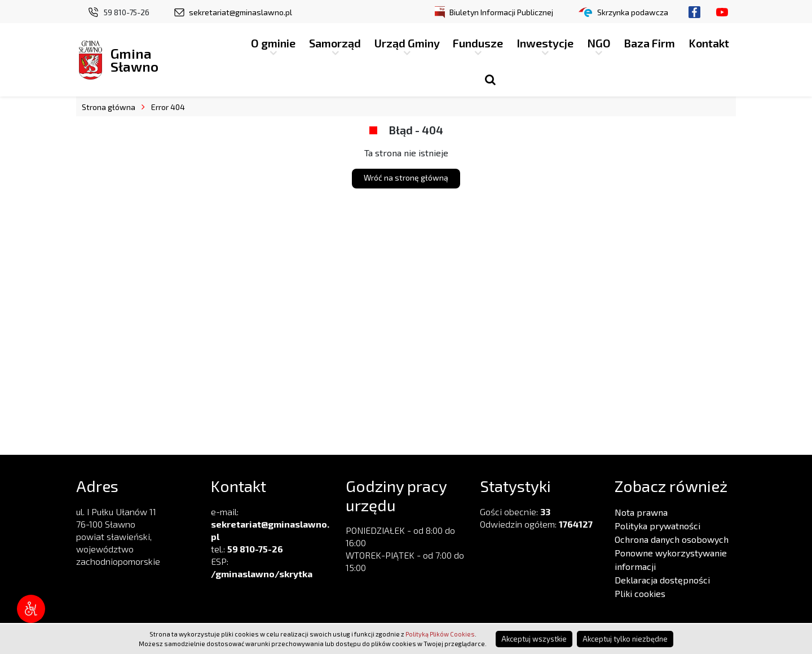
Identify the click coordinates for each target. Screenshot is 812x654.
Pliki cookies (640, 593)
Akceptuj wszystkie (534, 639)
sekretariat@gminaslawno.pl (240, 12)
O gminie (273, 43)
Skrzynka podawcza (633, 12)
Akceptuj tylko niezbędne (625, 639)
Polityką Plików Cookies (440, 634)
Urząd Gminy (407, 43)
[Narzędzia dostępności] (31, 609)
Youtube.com (722, 12)
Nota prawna (641, 512)
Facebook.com (694, 12)
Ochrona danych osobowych (672, 539)
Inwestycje (545, 43)
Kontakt (709, 43)
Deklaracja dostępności (662, 580)
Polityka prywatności (657, 526)
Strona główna (109, 107)
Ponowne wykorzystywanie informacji (671, 559)
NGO (599, 43)
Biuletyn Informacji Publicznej (501, 12)
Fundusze (478, 43)
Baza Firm (649, 43)
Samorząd (335, 43)
